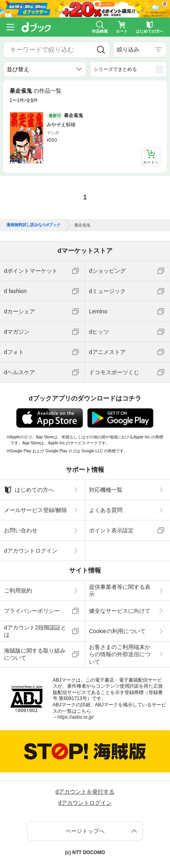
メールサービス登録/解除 (36, 510)
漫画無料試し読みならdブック (34, 225)
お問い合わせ (21, 530)
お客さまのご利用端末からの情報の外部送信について (120, 654)
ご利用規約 (18, 590)
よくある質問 (106, 510)
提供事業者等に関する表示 (120, 590)
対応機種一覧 (106, 490)
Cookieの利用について (117, 631)
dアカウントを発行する (85, 792)
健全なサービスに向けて (120, 611)
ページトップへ (85, 831)
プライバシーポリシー (32, 611)
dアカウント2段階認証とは (35, 631)
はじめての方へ (29, 490)
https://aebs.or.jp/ (76, 717)
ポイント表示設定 (111, 530)
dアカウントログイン (31, 551)
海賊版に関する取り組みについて (35, 654)
